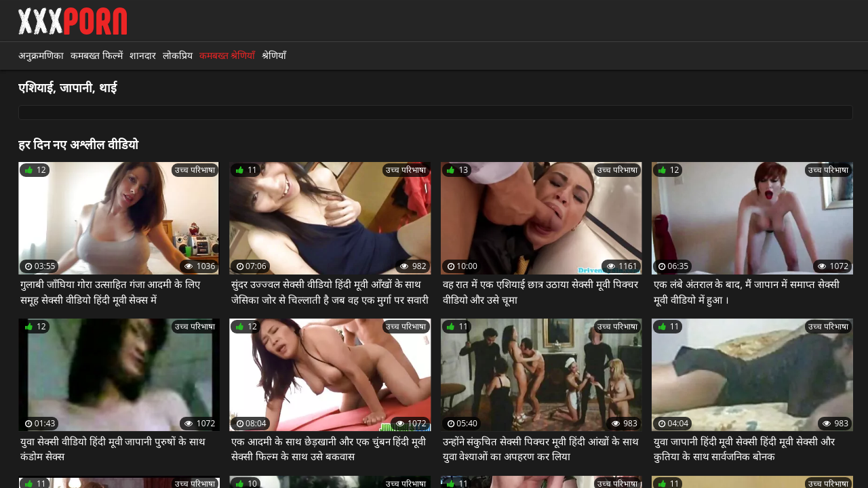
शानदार (143, 55)
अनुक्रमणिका (41, 55)
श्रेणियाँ (274, 55)
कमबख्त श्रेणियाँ (228, 55)
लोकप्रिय (178, 55)
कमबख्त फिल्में (97, 55)
